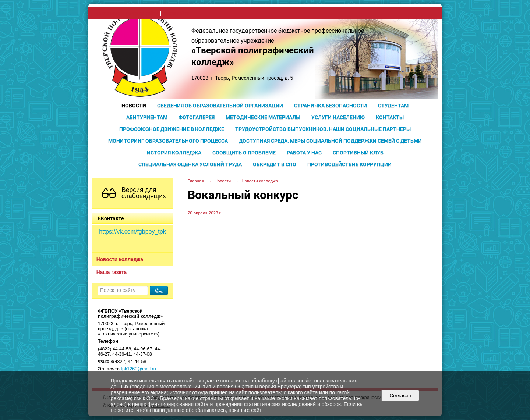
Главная (196, 181)
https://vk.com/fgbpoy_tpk (132, 232)
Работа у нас (304, 153)
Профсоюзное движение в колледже (172, 129)
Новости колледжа (120, 259)
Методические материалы (263, 117)
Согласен (400, 396)
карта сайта (176, 13)
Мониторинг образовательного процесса (168, 141)
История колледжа (174, 153)
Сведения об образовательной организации (220, 106)
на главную (108, 13)
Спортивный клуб (358, 153)
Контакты (390, 117)
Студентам (393, 106)
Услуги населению (338, 117)
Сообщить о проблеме (244, 153)
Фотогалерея (197, 117)
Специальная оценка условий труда (190, 164)
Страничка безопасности (331, 106)
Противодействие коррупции (349, 164)
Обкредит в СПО (275, 164)
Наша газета (112, 272)
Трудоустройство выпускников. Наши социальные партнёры (323, 129)
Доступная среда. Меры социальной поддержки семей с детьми (330, 141)
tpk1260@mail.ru (139, 369)
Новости (134, 106)
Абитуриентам (147, 117)
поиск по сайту (142, 13)
